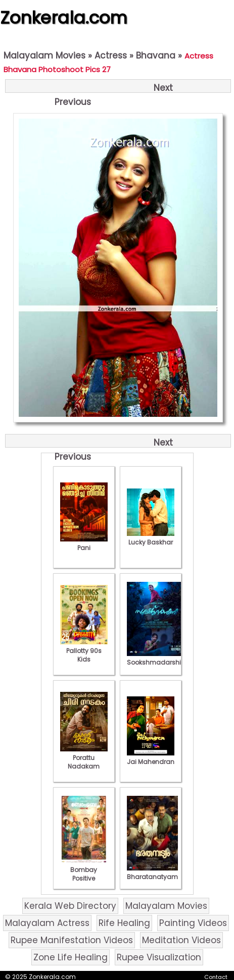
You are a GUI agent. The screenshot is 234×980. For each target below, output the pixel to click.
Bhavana (156, 56)
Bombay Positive (84, 870)
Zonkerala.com (64, 18)
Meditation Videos (181, 940)
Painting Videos (193, 923)
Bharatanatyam (152, 873)
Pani (84, 543)
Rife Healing (124, 923)
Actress (111, 56)
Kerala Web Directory (70, 906)
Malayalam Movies (44, 56)
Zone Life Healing (71, 957)
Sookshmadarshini (157, 658)
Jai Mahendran (151, 757)
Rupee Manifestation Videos (72, 940)
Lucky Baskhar (151, 538)
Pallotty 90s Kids (84, 651)
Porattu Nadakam (84, 758)
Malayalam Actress (47, 923)
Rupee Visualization (159, 957)
